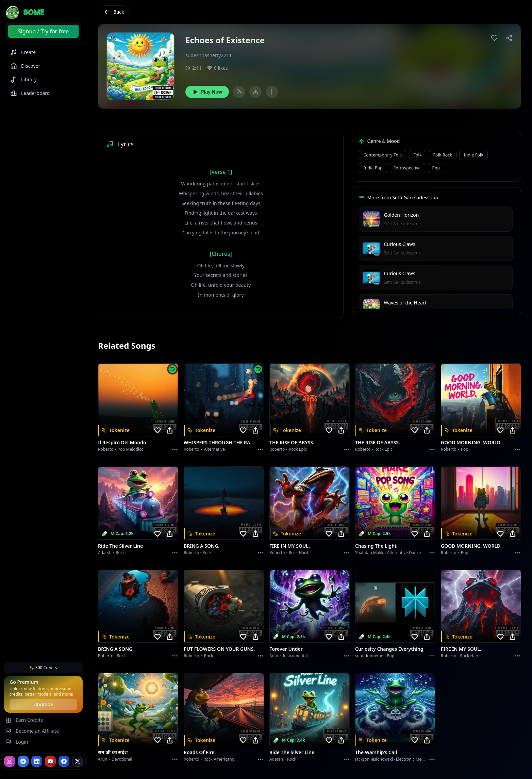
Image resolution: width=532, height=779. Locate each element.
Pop (465, 449)
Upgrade (43, 704)
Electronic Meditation (416, 759)
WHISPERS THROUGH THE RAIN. (220, 442)
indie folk (473, 155)
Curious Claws (399, 244)
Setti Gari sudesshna (402, 224)
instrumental (295, 656)
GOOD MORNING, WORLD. (471, 442)
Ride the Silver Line (120, 546)
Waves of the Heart (405, 303)
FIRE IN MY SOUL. (290, 546)
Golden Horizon (401, 215)
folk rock (443, 155)
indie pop (373, 168)
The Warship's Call (376, 752)
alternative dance (404, 553)
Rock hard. (299, 553)
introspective (408, 168)
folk (417, 155)
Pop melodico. (131, 449)
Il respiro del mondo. (123, 442)
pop (436, 168)
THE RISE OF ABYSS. (292, 442)
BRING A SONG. (202, 546)
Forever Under (286, 649)
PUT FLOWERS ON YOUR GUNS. (219, 649)
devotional (122, 759)
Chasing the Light (376, 546)
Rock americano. (219, 759)
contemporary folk (383, 155)
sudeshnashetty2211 (209, 55)
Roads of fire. (200, 752)
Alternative (214, 449)
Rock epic (298, 449)
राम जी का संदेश (113, 752)
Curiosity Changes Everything (389, 649)
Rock (120, 553)
